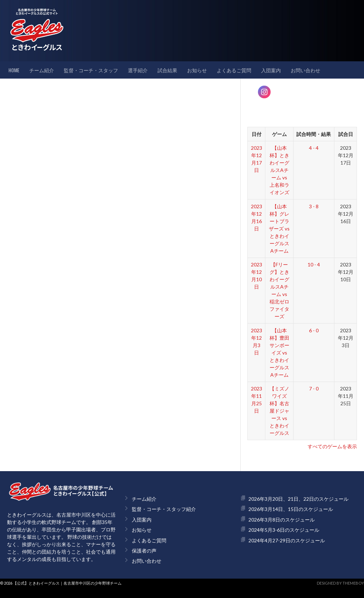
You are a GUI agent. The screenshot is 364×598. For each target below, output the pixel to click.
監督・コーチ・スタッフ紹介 (164, 509)
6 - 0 (314, 330)
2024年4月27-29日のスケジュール (287, 540)
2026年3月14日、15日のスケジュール (291, 509)
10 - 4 (314, 264)
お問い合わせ (306, 70)
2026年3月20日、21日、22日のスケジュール (298, 499)
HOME (14, 70)
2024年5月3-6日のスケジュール (284, 530)
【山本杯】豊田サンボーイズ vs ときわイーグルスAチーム (279, 353)
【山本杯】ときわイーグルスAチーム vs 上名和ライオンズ (279, 170)
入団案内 (271, 70)
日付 (257, 134)
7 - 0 (314, 389)
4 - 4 (314, 148)
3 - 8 (314, 206)
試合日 (346, 134)
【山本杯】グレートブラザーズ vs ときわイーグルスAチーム (279, 229)
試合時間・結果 (314, 134)
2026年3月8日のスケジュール (282, 520)
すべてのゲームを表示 (332, 446)
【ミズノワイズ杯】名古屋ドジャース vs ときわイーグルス (279, 411)
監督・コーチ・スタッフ (91, 70)
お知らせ (197, 70)
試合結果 (167, 70)
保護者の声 (144, 551)
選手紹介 (138, 70)
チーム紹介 (42, 70)
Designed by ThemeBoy (340, 583)
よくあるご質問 (234, 70)
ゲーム (279, 134)
